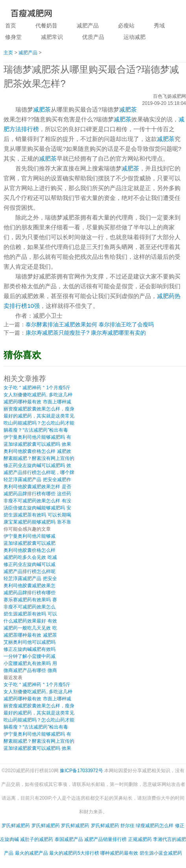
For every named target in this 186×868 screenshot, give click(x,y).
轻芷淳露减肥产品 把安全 (30, 579)
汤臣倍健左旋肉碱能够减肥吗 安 (37, 508)
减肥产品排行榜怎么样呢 (29, 571)
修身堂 (13, 37)
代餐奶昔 (46, 26)
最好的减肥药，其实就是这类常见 (39, 416)
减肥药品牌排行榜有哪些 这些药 (37, 494)
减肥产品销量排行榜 (105, 839)
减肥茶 (42, 109)
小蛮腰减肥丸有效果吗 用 (30, 663)
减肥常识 (52, 37)
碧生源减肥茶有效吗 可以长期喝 (37, 515)
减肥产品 (88, 26)
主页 (8, 53)
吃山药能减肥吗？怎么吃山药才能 (39, 423)
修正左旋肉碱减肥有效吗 (29, 649)
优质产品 (93, 37)
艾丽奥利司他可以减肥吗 (29, 642)
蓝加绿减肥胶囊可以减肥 (29, 543)
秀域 (159, 26)
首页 (11, 26)
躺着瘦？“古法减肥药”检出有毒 (36, 430)
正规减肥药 (140, 839)
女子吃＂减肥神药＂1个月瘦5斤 (37, 388)
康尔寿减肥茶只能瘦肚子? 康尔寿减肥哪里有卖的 (86, 333)
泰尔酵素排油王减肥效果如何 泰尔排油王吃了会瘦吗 (90, 324)
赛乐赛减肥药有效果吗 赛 (30, 600)
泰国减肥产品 (69, 839)
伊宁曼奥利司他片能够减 (29, 536)
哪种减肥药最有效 (119, 853)
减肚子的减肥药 (37, 839)
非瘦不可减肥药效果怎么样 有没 (37, 501)
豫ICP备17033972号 (81, 771)
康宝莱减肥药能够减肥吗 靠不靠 (37, 522)
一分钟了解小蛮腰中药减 (29, 656)
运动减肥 (134, 37)
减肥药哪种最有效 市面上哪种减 (37, 402)
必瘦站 (126, 26)
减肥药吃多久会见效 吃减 (30, 557)
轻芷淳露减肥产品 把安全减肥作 (37, 480)
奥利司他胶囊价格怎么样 (29, 550)
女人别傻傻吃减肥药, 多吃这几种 (38, 395)
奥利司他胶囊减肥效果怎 (29, 586)
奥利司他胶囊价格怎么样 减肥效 (37, 451)
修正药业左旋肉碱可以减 (29, 564)
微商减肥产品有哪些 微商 (30, 670)
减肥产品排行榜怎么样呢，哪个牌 (39, 472)
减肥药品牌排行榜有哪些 (29, 593)
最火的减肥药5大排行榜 (74, 853)
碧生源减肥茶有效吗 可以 (30, 614)
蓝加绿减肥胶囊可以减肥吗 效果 (37, 444)
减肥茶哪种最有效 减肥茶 (30, 635)
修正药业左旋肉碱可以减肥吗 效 (37, 465)
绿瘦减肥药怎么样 (155, 826)
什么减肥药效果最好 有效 (30, 621)
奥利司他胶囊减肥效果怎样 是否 (37, 487)
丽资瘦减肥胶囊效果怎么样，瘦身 (39, 409)
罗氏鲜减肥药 (16, 826)
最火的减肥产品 (31, 853)
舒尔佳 (127, 826)
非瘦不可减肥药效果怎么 (29, 607)
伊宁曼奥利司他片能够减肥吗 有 (37, 437)
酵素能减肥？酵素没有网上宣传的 (39, 458)
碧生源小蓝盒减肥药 (161, 853)
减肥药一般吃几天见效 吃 (30, 628)
